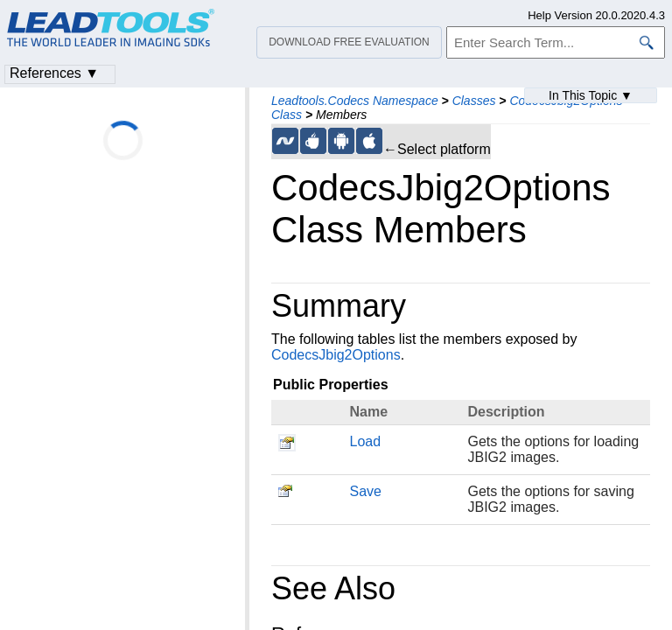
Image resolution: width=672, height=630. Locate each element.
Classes (474, 101)
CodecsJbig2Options (336, 355)
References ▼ (54, 73)
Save (366, 491)
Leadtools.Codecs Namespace (355, 101)
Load (366, 441)
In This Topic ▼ (591, 95)
